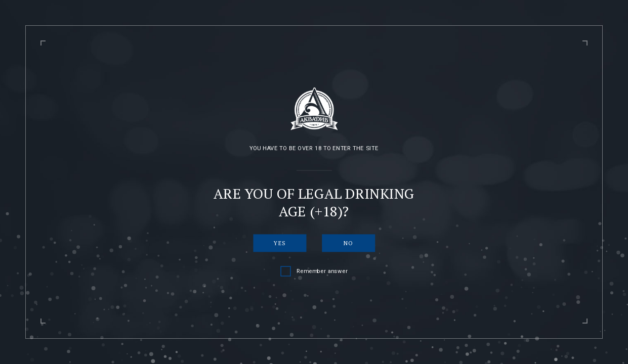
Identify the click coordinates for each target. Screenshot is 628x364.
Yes (280, 243)
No (348, 243)
